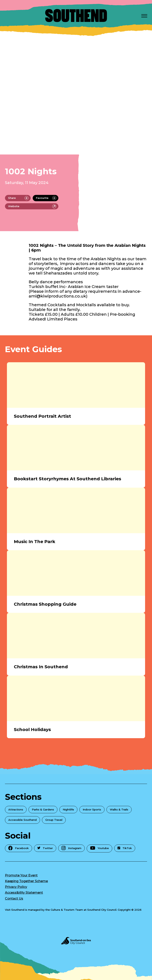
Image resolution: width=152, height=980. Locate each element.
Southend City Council (102, 910)
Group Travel (54, 820)
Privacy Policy (16, 887)
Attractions (16, 809)
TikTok (125, 848)
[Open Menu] (144, 16)
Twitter (45, 848)
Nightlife (68, 809)
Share (18, 198)
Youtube (99, 848)
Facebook (19, 848)
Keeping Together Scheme (26, 881)
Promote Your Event (21, 875)
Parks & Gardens (43, 809)
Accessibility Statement (24, 893)
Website (32, 206)
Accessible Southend (22, 820)
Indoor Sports (92, 809)
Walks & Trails (119, 809)
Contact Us (14, 898)
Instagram (71, 848)
